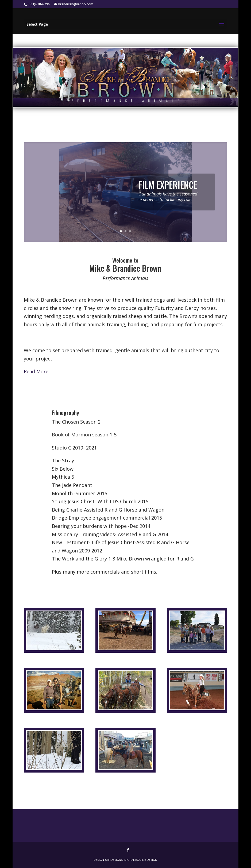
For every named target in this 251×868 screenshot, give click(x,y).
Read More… (38, 371)
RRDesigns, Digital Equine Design (132, 860)
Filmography (65, 412)
